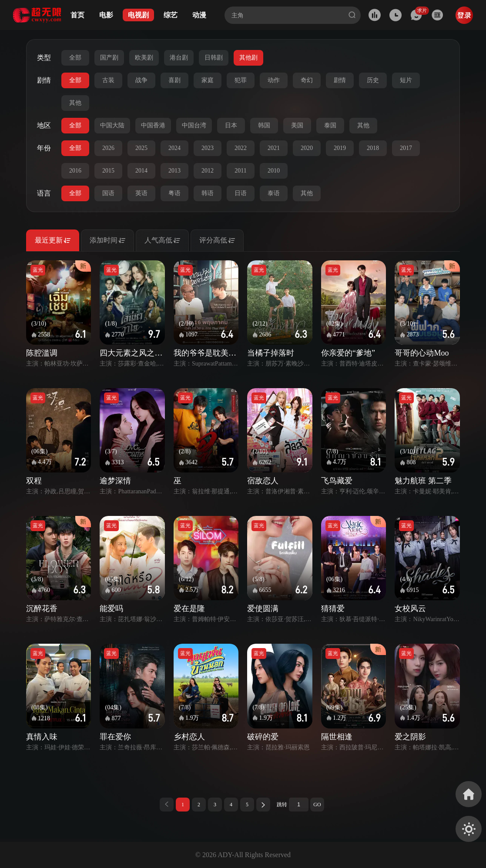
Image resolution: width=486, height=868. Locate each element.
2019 (340, 148)
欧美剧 (144, 58)
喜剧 (174, 80)
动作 (274, 80)
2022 (241, 148)
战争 (141, 80)
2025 (141, 148)
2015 (108, 171)
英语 (141, 193)
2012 (208, 171)
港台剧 (179, 58)
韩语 (208, 193)
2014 (141, 171)
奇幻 (307, 80)
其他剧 (248, 58)
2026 (108, 148)
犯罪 (241, 80)
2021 (274, 148)
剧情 (340, 80)
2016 (75, 171)
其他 (75, 103)
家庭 (208, 80)
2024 (174, 148)
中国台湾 (194, 125)
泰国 (330, 125)
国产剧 (109, 58)
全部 (75, 58)
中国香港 (153, 125)
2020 (307, 148)
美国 (297, 125)
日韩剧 (214, 58)
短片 (406, 80)
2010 (274, 171)
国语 (108, 193)
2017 (406, 148)
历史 (373, 80)
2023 (208, 148)
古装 (108, 80)
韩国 (264, 125)
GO (317, 805)
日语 (241, 193)
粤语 (174, 193)
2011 (240, 171)
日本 (231, 125)
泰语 (274, 193)
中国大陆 (112, 125)
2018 (373, 148)
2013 (174, 171)
